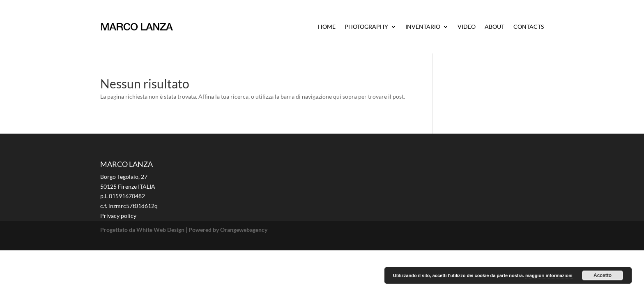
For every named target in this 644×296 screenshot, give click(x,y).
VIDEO (467, 27)
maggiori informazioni (549, 275)
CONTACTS (529, 27)
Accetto (603, 275)
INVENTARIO (423, 27)
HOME (327, 27)
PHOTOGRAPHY (366, 27)
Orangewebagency (244, 230)
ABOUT (494, 27)
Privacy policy (118, 216)
